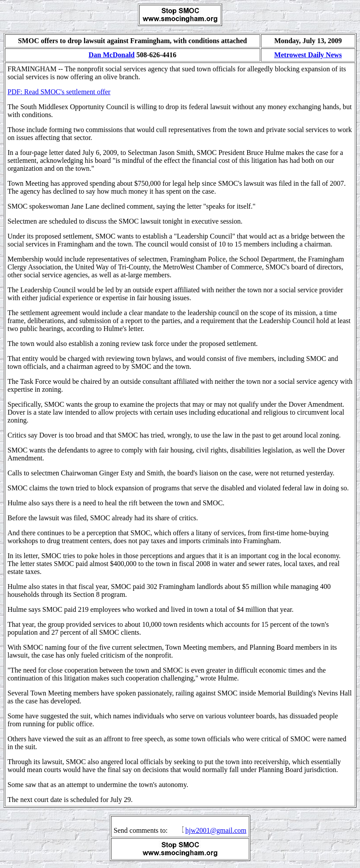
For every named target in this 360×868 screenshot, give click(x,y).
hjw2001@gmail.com (216, 830)
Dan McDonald (111, 55)
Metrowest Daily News (308, 55)
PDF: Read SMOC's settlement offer (59, 92)
